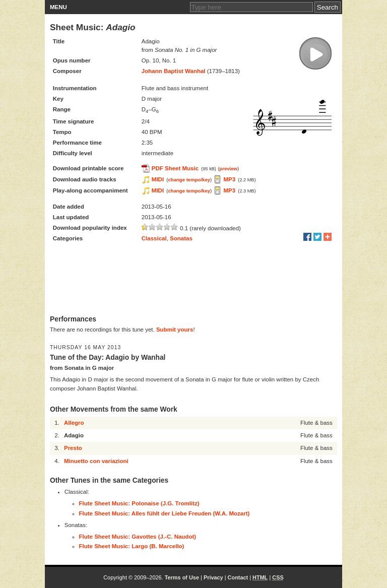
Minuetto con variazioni (96, 461)
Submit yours (175, 330)
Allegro (74, 423)
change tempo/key (189, 180)
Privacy (213, 577)
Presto (73, 448)
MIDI (158, 179)
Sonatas (181, 238)
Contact (238, 577)
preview (228, 169)
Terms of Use (182, 577)
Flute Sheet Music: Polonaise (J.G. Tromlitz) (139, 503)
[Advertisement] (193, 280)
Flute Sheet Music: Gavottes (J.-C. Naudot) (138, 537)
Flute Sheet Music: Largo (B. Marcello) (132, 546)
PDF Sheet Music (175, 168)
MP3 (229, 179)
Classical (154, 238)
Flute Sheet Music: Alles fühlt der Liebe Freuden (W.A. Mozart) (165, 513)
